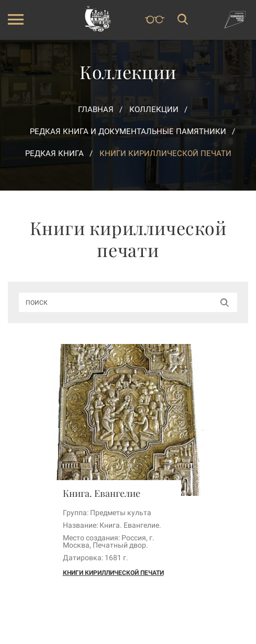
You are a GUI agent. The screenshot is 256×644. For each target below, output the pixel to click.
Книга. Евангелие (102, 493)
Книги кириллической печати (113, 573)
